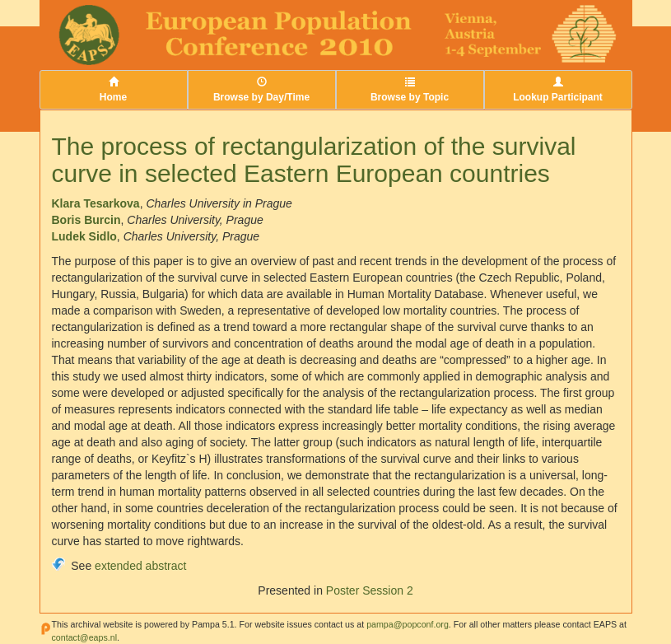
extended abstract (140, 566)
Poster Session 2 (370, 590)
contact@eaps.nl (85, 637)
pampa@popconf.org (408, 624)
